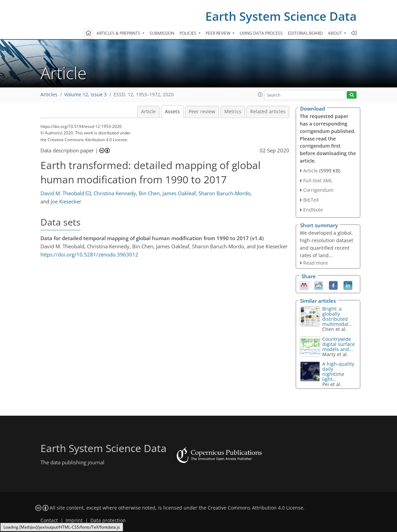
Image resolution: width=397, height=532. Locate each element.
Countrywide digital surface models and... (339, 344)
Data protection (108, 520)
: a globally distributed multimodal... (337, 316)
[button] (260, 95)
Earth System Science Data (281, 16)
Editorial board (305, 33)
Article (148, 112)
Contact (49, 520)
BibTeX (311, 200)
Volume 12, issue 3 (85, 95)
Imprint (74, 520)
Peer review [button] (219, 33)
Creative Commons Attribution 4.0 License (255, 508)
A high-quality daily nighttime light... (338, 371)
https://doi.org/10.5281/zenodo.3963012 (89, 254)
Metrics (233, 112)
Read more (316, 263)
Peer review (202, 112)
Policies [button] (188, 33)
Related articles (268, 112)
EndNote (313, 210)
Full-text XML (318, 180)
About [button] (335, 33)
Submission (162, 33)
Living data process (261, 33)
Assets (172, 112)
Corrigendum (318, 190)
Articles (49, 95)
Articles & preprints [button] (119, 33)
